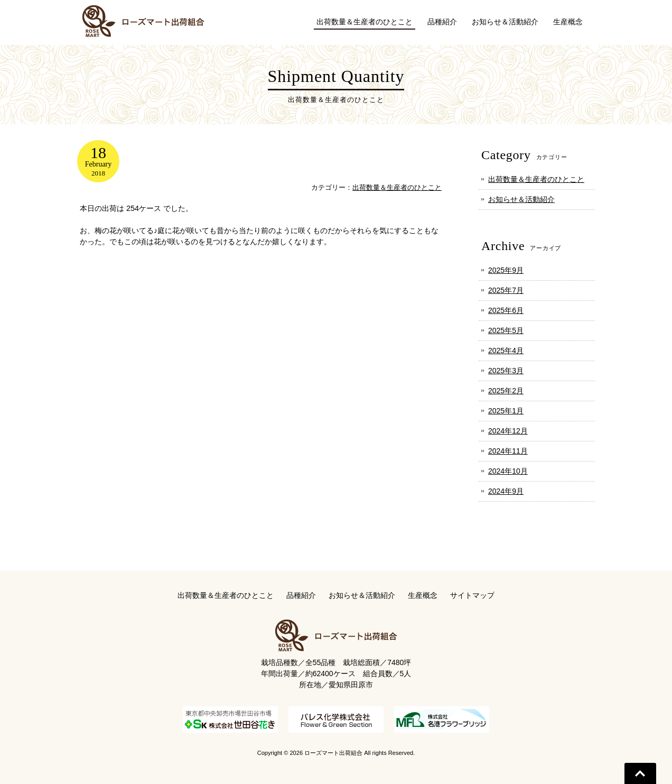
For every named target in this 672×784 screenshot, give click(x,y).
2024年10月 (508, 471)
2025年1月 (506, 411)
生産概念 (423, 595)
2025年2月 (506, 391)
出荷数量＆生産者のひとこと (397, 187)
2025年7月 (506, 290)
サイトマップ (472, 595)
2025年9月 (506, 270)
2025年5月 (506, 330)
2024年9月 (506, 491)
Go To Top (640, 773)
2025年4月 (506, 351)
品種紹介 (301, 595)
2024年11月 (508, 451)
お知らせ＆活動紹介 (521, 199)
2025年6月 (506, 310)
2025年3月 (506, 371)
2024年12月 (508, 431)
